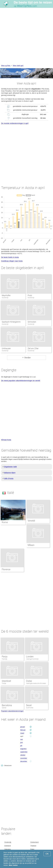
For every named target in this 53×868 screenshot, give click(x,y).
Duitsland (8, 846)
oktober (23, 755)
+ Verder (26, 358)
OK (47, 854)
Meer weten (13, 865)
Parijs (5, 657)
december (24, 761)
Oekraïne (7, 849)
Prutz (30, 295)
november (24, 758)
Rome (5, 522)
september (24, 752)
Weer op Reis (6, 66)
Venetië (31, 521)
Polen (32, 849)
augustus (23, 749)
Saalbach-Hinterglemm (11, 322)
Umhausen (6, 348)
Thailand (33, 846)
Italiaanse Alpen (10, 473)
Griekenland (34, 842)
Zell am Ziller (33, 348)
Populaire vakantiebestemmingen (12, 711)
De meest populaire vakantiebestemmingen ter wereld (21, 381)
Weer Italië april (18, 66)
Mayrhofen (6, 295)
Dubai (29, 681)
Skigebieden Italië (10, 467)
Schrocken (32, 322)
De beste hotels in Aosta (10, 257)
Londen (30, 657)
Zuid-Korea (30, 708)
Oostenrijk (8, 842)
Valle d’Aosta (9, 478)
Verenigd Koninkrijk (32, 659)
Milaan (31, 545)
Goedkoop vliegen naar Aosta (12, 261)
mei (22, 739)
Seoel (29, 705)
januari (23, 727)
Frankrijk (4, 659)
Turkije (4, 683)
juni (22, 742)
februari (23, 730)
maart (22, 733)
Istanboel (6, 681)
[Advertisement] (26, 37)
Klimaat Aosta (6, 440)
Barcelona (7, 705)
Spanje (4, 708)
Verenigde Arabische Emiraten (36, 683)
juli (21, 746)
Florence (6, 569)
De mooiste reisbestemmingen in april (15, 123)
